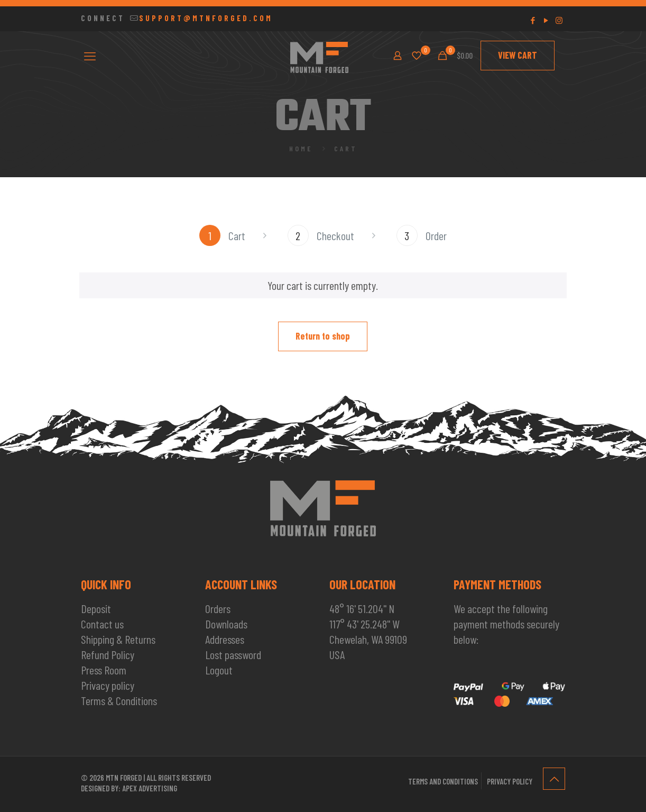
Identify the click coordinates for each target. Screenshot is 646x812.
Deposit (96, 608)
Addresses (225, 639)
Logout (219, 670)
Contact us (102, 624)
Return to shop (323, 336)
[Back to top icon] (554, 779)
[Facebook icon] (533, 20)
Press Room (104, 670)
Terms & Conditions (119, 700)
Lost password (233, 654)
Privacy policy (108, 685)
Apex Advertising (150, 788)
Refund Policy (108, 654)
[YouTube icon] (546, 20)
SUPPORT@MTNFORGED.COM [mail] (206, 18)
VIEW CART (518, 55)
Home (301, 148)
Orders (218, 608)
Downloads (226, 624)
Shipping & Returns (118, 639)
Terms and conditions (443, 781)
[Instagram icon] (559, 20)
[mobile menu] (90, 56)
